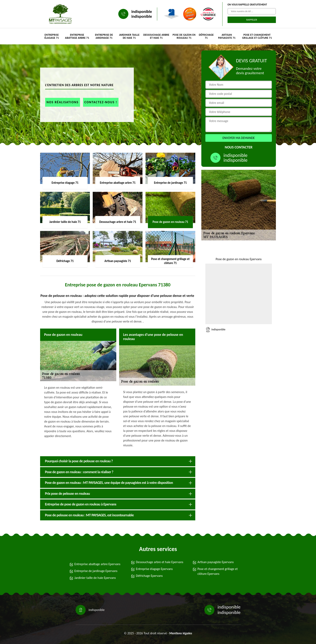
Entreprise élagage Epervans (154, 569)
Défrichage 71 (206, 36)
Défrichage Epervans (149, 576)
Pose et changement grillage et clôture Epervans (218, 571)
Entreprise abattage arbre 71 (77, 36)
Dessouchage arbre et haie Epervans (160, 562)
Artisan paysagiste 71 (227, 36)
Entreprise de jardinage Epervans (96, 571)
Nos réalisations (63, 102)
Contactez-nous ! (101, 102)
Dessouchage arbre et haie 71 (156, 36)
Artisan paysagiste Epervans (216, 562)
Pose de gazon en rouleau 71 (184, 36)
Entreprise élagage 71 (52, 36)
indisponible (142, 11)
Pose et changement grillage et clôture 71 (257, 36)
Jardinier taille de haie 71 (129, 36)
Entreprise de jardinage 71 (104, 36)
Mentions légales (181, 633)
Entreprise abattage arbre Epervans (97, 564)
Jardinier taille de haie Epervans (95, 578)
